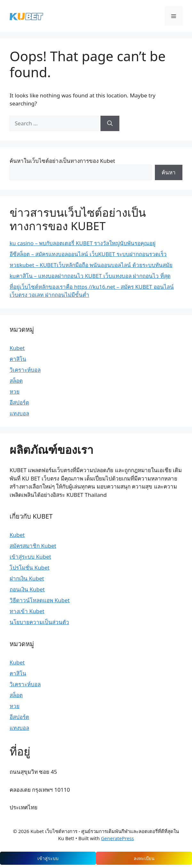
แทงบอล (19, 413)
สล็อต (16, 381)
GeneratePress (117, 838)
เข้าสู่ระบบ (48, 858)
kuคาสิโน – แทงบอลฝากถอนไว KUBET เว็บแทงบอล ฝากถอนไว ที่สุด (90, 276)
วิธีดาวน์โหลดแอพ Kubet (40, 600)
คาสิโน (18, 359)
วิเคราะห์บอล (25, 370)
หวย (15, 392)
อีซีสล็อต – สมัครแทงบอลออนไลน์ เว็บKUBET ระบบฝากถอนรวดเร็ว (88, 254)
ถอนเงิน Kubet (27, 589)
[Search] (110, 123)
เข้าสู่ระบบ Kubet (30, 557)
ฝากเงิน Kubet (27, 578)
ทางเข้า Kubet (27, 611)
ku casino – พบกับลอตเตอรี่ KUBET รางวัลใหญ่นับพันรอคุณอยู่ (83, 243)
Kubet (17, 348)
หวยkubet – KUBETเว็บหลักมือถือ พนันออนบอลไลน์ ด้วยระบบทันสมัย (91, 265)
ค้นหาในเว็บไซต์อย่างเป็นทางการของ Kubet (62, 161)
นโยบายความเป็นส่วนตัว (39, 622)
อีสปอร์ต (19, 402)
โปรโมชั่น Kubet (30, 568)
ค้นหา (169, 172)
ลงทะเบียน (144, 858)
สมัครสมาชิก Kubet (33, 546)
